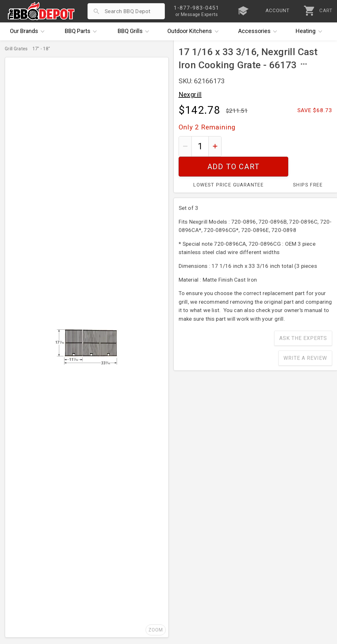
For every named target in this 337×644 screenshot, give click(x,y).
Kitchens (194, 31)
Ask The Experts (303, 318)
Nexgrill (190, 95)
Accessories (259, 31)
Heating (310, 31)
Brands (29, 31)
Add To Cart (279, 146)
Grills (135, 31)
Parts (82, 31)
